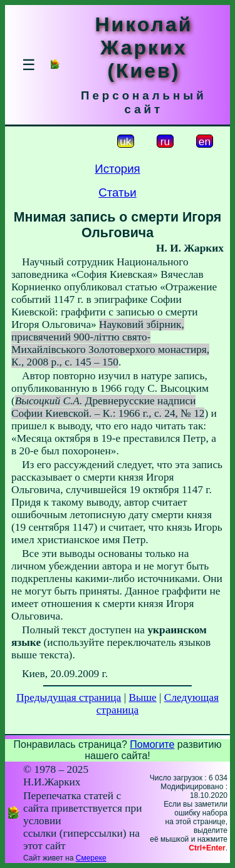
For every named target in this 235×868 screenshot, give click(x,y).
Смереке (91, 858)
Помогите (152, 744)
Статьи (117, 192)
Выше (142, 697)
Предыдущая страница (69, 697)
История (117, 169)
